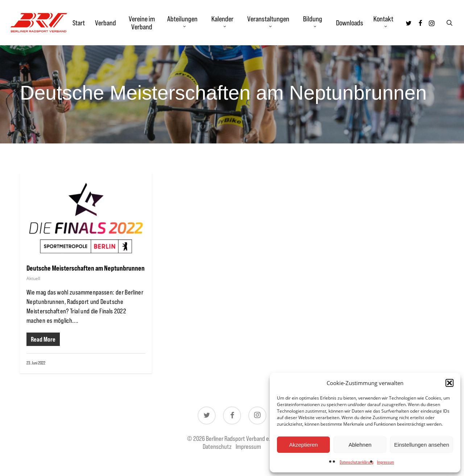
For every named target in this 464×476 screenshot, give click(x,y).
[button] (449, 383)
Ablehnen (360, 445)
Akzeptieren (303, 445)
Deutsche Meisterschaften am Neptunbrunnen (86, 268)
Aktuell (33, 278)
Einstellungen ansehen (422, 445)
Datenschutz (217, 446)
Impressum (386, 462)
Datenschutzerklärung (357, 462)
